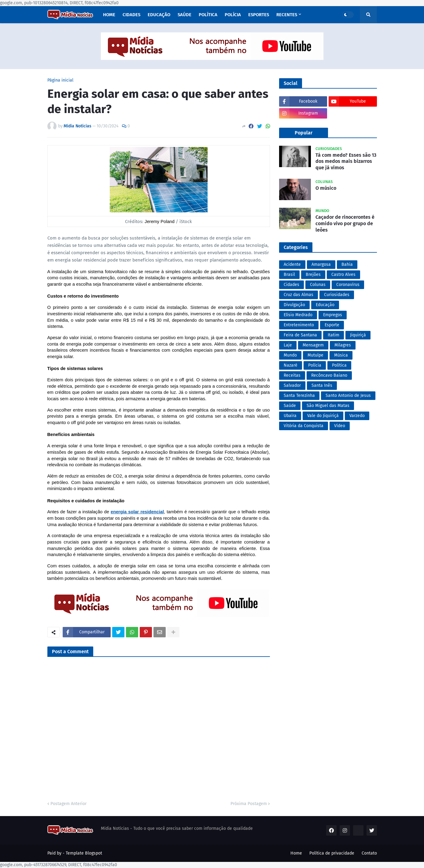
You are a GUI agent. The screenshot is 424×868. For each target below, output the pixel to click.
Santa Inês (322, 385)
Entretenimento (299, 325)
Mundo (290, 355)
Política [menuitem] (208, 15)
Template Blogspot (84, 853)
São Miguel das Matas (328, 406)
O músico (326, 188)
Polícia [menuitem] (233, 15)
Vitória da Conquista (304, 426)
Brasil (289, 275)
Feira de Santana (300, 335)
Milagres (343, 345)
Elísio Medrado (298, 315)
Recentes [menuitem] (287, 15)
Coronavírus (348, 285)
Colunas (318, 285)
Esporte (332, 325)
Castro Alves (343, 275)
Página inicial (60, 80)
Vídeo (340, 426)
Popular (304, 133)
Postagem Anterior (68, 804)
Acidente (292, 264)
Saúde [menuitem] (184, 15)
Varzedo (357, 416)
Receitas (292, 375)
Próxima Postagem (249, 804)
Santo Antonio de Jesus (348, 396)
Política (339, 365)
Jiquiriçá (358, 335)
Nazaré (291, 365)
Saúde (290, 406)
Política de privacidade (332, 853)
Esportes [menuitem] (259, 15)
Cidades (291, 285)
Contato (369, 853)
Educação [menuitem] (159, 15)
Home (296, 853)
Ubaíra (290, 416)
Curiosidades (337, 295)
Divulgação (294, 305)
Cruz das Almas (299, 295)
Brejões (313, 275)
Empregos (333, 315)
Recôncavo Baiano (329, 375)
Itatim (334, 335)
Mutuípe (315, 355)
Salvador (292, 385)
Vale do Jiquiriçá (323, 416)
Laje (288, 345)
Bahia (347, 264)
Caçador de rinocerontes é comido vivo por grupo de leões (345, 223)
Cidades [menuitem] (131, 15)
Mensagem (313, 345)
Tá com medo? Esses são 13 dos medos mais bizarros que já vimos (346, 161)
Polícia (315, 365)
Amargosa (321, 264)
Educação (325, 305)
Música (341, 355)
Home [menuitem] (109, 15)
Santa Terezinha (299, 396)
